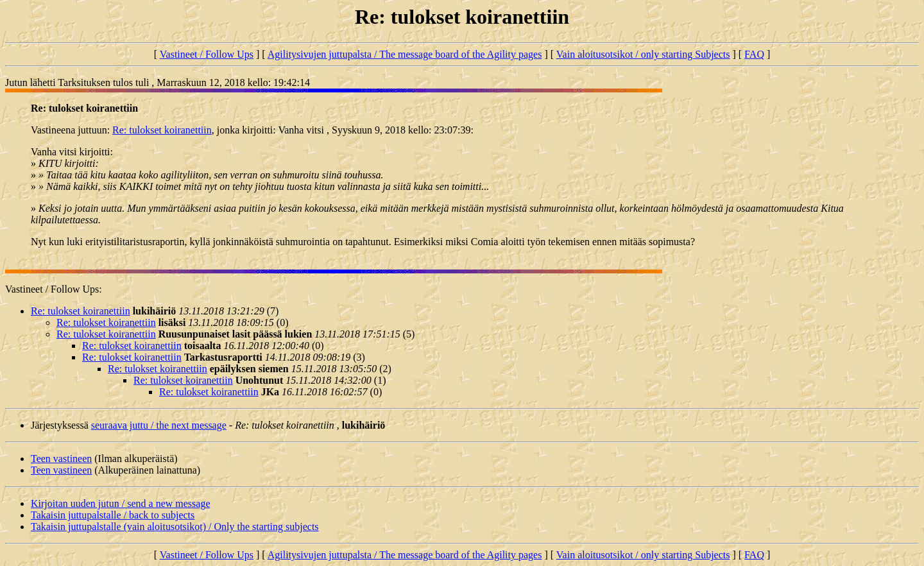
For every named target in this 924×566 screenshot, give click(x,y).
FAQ (754, 54)
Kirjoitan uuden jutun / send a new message (121, 503)
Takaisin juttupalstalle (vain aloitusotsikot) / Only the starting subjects (175, 527)
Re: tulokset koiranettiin (162, 130)
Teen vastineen (61, 459)
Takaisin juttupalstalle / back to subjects (113, 515)
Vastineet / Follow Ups (207, 54)
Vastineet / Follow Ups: (54, 289)
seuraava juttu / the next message (159, 425)
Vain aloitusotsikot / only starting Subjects (643, 54)
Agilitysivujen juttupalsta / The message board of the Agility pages (405, 54)
